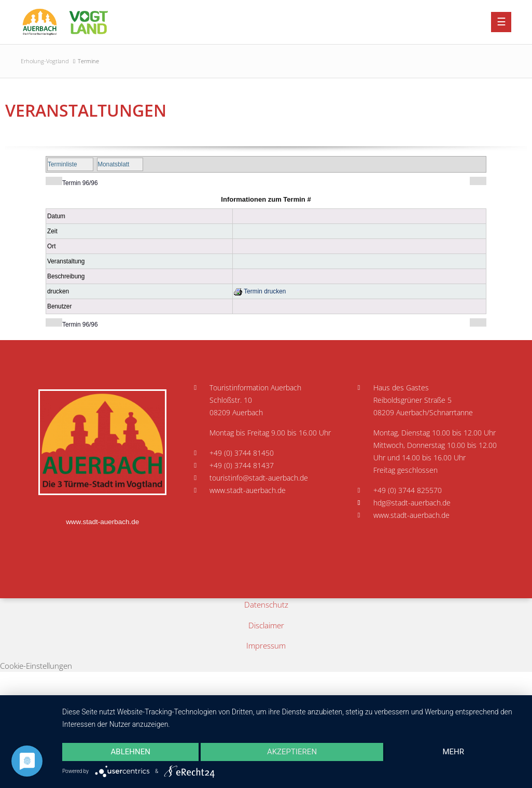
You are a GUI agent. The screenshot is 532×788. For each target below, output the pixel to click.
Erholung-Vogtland (45, 61)
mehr (454, 752)
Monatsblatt (113, 164)
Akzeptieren (292, 752)
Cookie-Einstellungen (36, 666)
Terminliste (62, 164)
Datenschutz (266, 604)
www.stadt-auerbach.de (102, 522)
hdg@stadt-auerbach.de (412, 503)
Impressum (266, 645)
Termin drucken (260, 291)
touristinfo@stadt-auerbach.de (259, 478)
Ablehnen (131, 752)
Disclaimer (266, 625)
